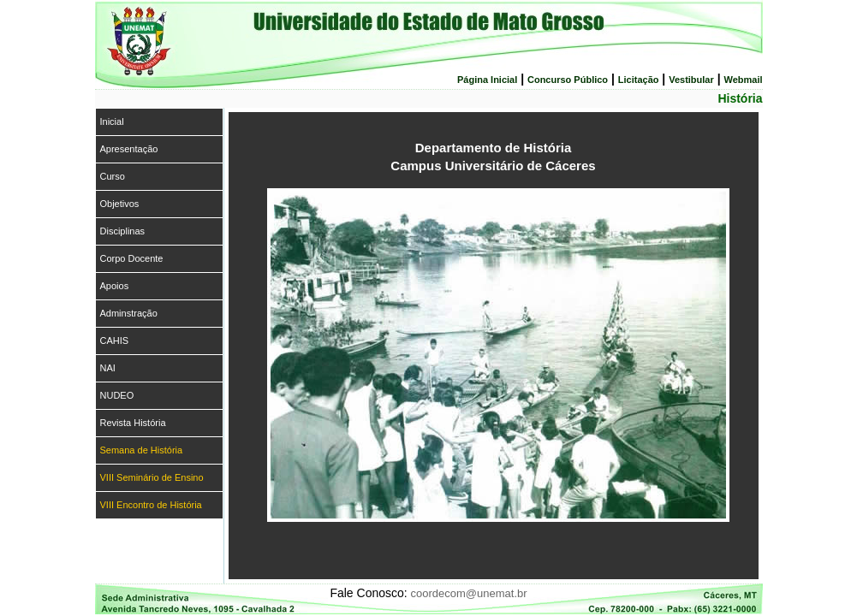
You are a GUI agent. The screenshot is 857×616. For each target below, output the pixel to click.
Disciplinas (123, 231)
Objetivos (120, 204)
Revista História (133, 423)
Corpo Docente (132, 258)
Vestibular (691, 80)
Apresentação (129, 149)
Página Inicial (487, 80)
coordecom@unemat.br (469, 593)
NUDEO (117, 395)
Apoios (115, 286)
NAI (108, 368)
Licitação (639, 80)
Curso (113, 176)
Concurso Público (568, 80)
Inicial (112, 121)
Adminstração (129, 313)
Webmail (743, 80)
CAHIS (115, 341)
